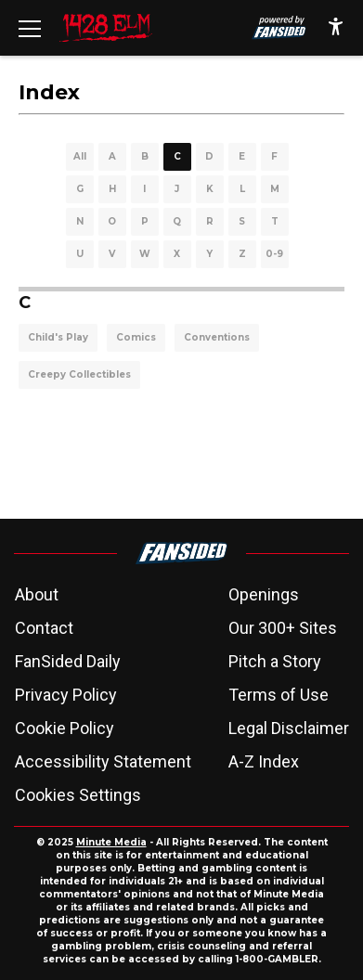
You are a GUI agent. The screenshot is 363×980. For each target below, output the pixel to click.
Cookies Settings (78, 795)
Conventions (217, 337)
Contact (44, 628)
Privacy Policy (66, 695)
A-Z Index (264, 761)
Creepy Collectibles (79, 374)
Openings (264, 594)
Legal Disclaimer (289, 728)
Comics (136, 337)
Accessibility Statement (103, 761)
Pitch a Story (275, 661)
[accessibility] (336, 28)
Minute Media (111, 842)
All (80, 156)
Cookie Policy (65, 728)
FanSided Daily (68, 661)
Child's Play (58, 337)
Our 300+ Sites (283, 628)
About (37, 594)
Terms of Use (279, 695)
